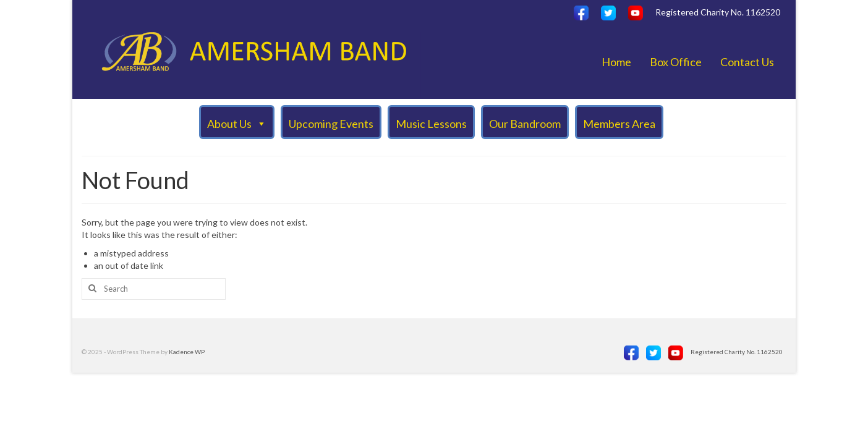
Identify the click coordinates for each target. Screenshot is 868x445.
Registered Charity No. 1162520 (718, 12)
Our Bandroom (525, 124)
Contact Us (747, 62)
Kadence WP (187, 352)
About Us (237, 123)
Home (616, 62)
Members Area (619, 124)
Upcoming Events (331, 124)
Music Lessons (431, 124)
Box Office (676, 62)
